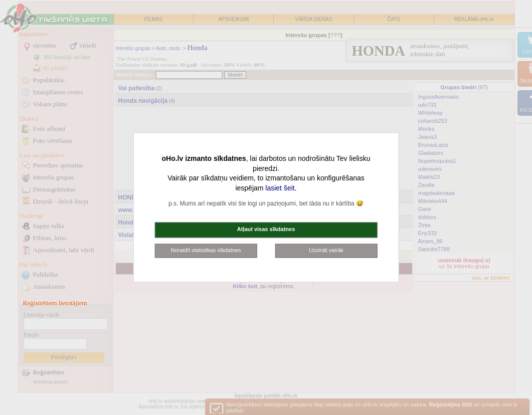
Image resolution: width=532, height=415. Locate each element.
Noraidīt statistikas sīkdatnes (206, 250)
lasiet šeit (280, 188)
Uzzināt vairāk (326, 250)
